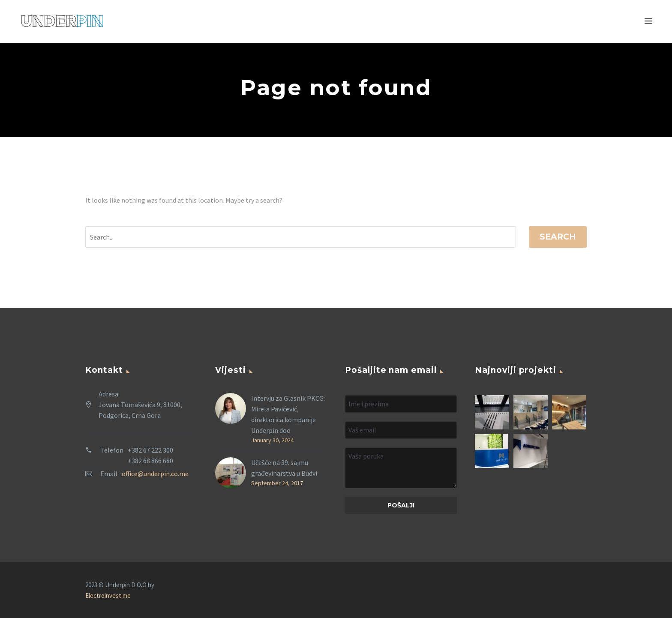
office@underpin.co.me (155, 474)
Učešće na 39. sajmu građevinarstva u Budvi (284, 468)
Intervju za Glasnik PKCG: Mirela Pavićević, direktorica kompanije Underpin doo (288, 414)
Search (558, 237)
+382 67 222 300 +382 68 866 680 (150, 455)
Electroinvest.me (108, 595)
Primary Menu (648, 21)
